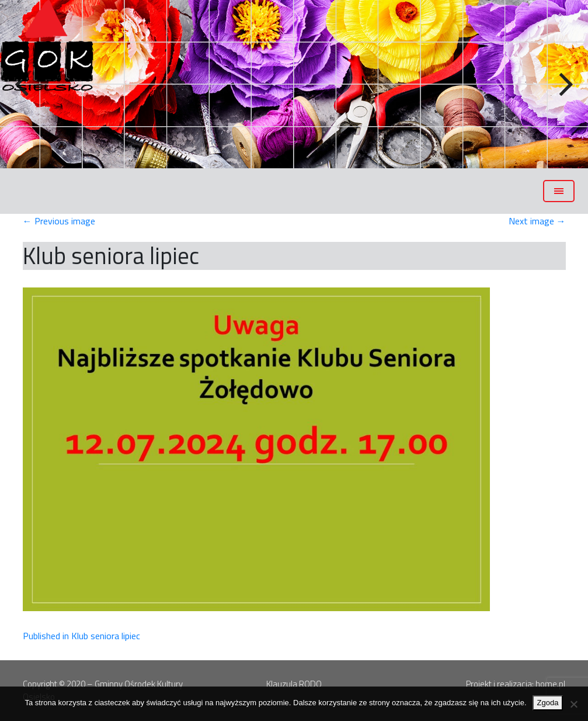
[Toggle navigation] (559, 191)
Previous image (59, 221)
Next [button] (565, 85)
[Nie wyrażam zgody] (573, 704)
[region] (294, 84)
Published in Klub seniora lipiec (81, 636)
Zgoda (548, 703)
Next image (537, 221)
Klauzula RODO (294, 684)
